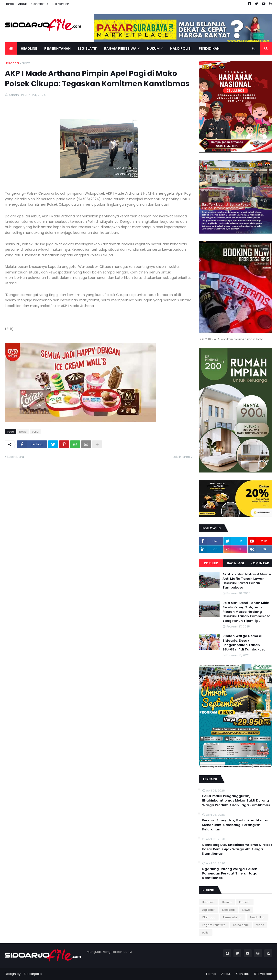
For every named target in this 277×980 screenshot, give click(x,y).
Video (260, 925)
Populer (211, 563)
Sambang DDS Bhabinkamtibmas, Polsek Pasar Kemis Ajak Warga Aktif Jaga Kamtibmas (237, 849)
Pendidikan (258, 917)
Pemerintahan (233, 917)
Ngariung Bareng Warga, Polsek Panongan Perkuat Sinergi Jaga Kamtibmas (230, 874)
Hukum (227, 902)
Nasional (228, 910)
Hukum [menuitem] (153, 48)
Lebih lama (182, 457)
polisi (35, 432)
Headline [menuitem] (29, 48)
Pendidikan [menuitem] (209, 48)
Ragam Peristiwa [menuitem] (120, 48)
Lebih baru (16, 457)
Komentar (260, 563)
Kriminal (245, 902)
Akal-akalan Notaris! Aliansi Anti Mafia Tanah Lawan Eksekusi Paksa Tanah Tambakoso (247, 581)
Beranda (12, 63)
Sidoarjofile (33, 974)
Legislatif (208, 910)
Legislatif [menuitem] (87, 48)
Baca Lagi (235, 563)
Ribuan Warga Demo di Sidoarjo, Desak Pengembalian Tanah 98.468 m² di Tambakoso (244, 643)
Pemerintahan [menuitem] (57, 48)
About (22, 4)
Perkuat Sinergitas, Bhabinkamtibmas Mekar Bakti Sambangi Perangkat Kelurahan (235, 825)
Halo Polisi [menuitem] (181, 48)
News (26, 63)
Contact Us (40, 4)
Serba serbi (241, 925)
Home (9, 4)
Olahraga (209, 917)
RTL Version (61, 4)
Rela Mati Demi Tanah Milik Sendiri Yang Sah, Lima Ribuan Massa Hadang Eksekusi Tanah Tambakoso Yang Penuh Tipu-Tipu (246, 612)
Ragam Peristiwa (214, 925)
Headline (208, 902)
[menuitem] (11, 48)
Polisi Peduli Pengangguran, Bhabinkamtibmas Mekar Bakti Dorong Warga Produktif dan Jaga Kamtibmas (236, 801)
